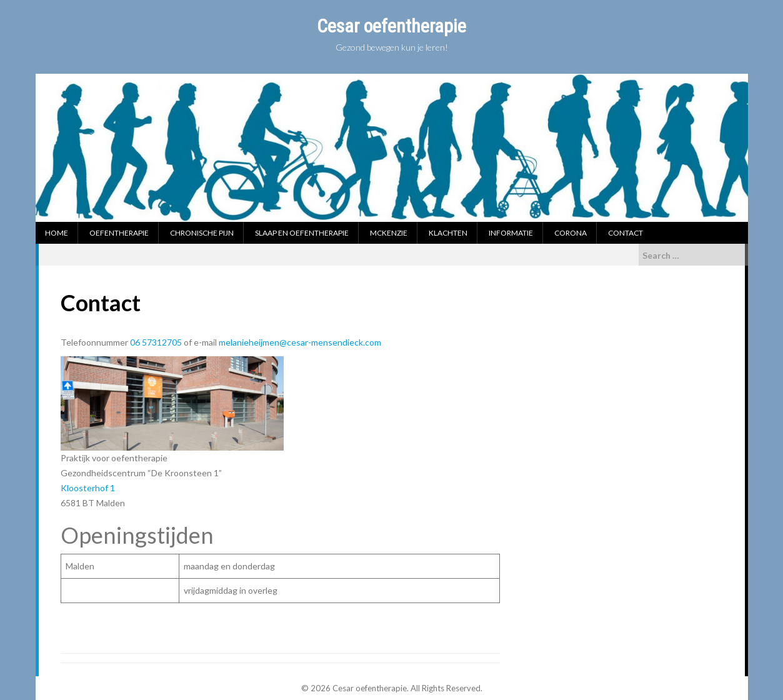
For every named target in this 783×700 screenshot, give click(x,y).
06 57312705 (157, 342)
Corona (571, 233)
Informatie (511, 233)
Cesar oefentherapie (391, 26)
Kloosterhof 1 (88, 488)
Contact (626, 233)
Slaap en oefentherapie (302, 233)
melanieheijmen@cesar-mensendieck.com (300, 342)
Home (57, 233)
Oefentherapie (119, 233)
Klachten (448, 233)
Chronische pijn (202, 233)
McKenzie (389, 233)
